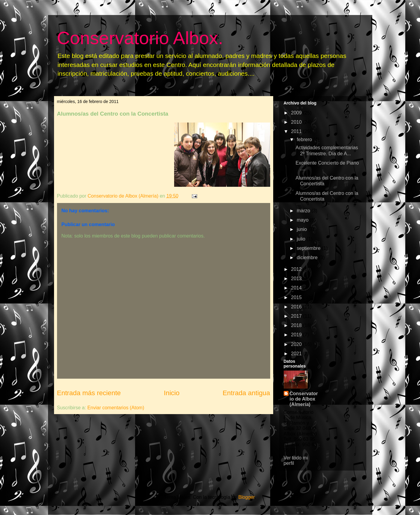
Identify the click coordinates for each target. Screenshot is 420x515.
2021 (297, 354)
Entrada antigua (246, 393)
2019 (297, 335)
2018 (297, 325)
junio (302, 229)
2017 (297, 316)
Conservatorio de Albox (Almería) (304, 399)
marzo (304, 211)
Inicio (172, 393)
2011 (297, 131)
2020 (297, 344)
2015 (297, 297)
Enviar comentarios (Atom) (116, 408)
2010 (297, 122)
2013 (297, 279)
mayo (303, 220)
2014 (297, 288)
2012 (297, 269)
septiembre (309, 248)
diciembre (308, 257)
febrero (305, 139)
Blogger (246, 497)
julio (302, 239)
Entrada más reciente (89, 393)
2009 (297, 113)
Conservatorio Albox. (140, 38)
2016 (297, 307)
